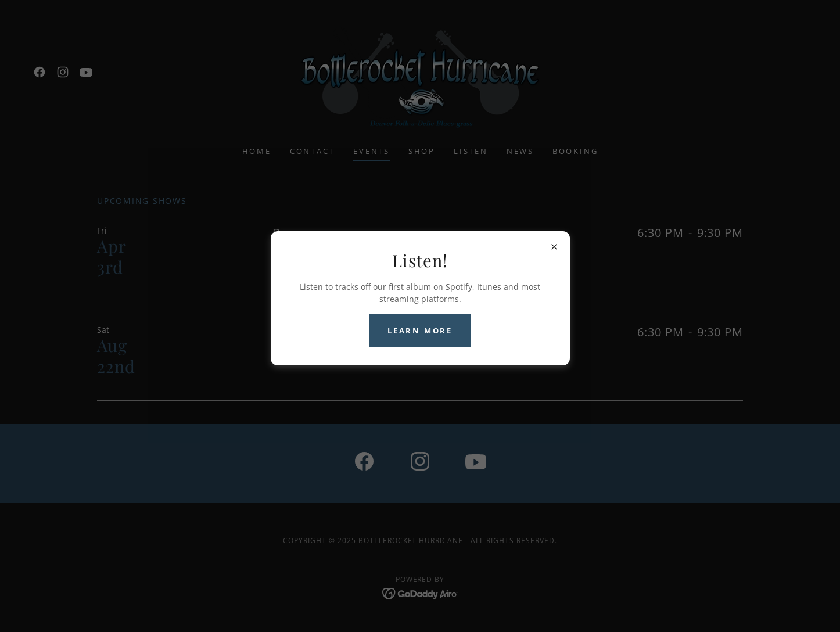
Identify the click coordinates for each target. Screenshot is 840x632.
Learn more (420, 331)
